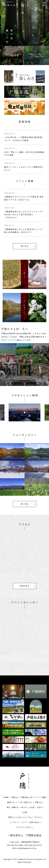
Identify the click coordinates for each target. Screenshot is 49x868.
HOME (6, 797)
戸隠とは (15, 797)
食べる (24, 807)
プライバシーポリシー (25, 827)
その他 (24, 812)
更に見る (25, 246)
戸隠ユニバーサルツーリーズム (20, 817)
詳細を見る (25, 586)
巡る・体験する (13, 807)
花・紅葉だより (26, 802)
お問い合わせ (34, 822)
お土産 (32, 807)
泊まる (40, 807)
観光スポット (12, 802)
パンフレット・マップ (18, 822)
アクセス (38, 817)
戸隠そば (38, 802)
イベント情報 (41, 797)
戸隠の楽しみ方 (27, 797)
